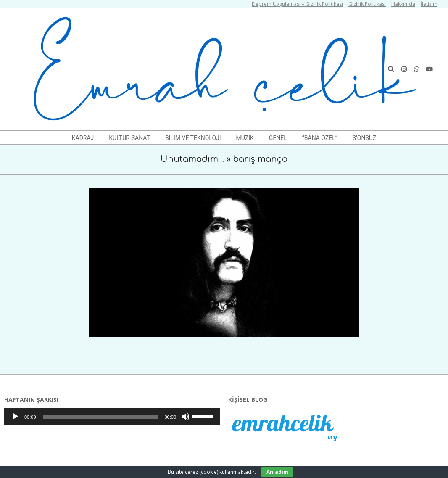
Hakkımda (403, 4)
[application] (112, 417)
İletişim (429, 4)
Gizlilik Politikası (367, 4)
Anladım (277, 472)
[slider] (100, 417)
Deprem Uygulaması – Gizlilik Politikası (297, 4)
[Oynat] (15, 417)
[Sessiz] (185, 417)
